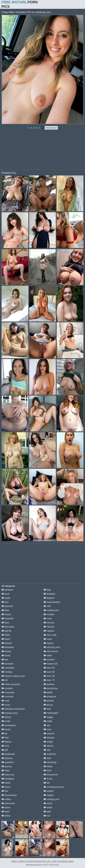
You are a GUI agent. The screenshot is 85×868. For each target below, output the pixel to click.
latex (6, 812)
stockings (50, 762)
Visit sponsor (51, 128)
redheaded (51, 713)
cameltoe (8, 668)
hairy (6, 771)
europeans (9, 725)
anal (5, 594)
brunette (7, 664)
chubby (7, 672)
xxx (47, 816)
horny (6, 787)
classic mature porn (13, 676)
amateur (7, 590)
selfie (48, 721)
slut (47, 750)
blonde (7, 643)
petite (48, 692)
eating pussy (10, 713)
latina (6, 816)
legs (47, 590)
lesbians (49, 594)
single (48, 742)
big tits (6, 631)
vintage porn (52, 799)
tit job (48, 779)
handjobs (8, 779)
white (48, 807)
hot (5, 791)
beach (6, 614)
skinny (48, 746)
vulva (48, 803)
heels (6, 783)
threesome (51, 775)
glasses (7, 758)
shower (49, 738)
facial (6, 729)
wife (47, 812)
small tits (50, 754)
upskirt (49, 791)
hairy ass (8, 775)
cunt (5, 701)
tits (47, 783)
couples (7, 688)
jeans (6, 807)
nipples (49, 631)
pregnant (50, 697)
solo (47, 758)
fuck (5, 746)
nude (48, 639)
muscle (49, 623)
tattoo (48, 766)
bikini (6, 635)
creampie (8, 692)
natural (49, 627)
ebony (6, 717)
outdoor (49, 660)
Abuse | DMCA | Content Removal (27, 861)
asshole (7, 606)
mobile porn (51, 610)
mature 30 (50, 664)
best (5, 623)
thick (48, 771)
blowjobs (8, 647)
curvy (6, 705)
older (48, 655)
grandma (8, 762)
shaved (49, 734)
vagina (49, 795)
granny (7, 766)
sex (47, 725)
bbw (5, 610)
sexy (48, 729)
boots (6, 655)
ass (5, 602)
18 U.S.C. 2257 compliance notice (58, 861)
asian (6, 598)
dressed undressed (13, 709)
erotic (6, 721)
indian (6, 799)
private (49, 701)
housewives (9, 795)
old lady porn (52, 647)
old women (51, 651)
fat (4, 734)
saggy (48, 717)
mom (48, 619)
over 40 (49, 668)
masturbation (52, 602)
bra (5, 660)
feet (5, 738)
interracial (8, 803)
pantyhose (51, 688)
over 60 (49, 676)
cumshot (8, 697)
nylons (49, 643)
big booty (8, 627)
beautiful (8, 619)
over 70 (49, 680)
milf (47, 606)
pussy (48, 705)
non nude (50, 635)
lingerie (49, 598)
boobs (6, 651)
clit (5, 680)
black (6, 639)
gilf (5, 750)
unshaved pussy (54, 787)
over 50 (49, 672)
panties (49, 684)
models (49, 614)
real (47, 709)
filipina (6, 742)
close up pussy (11, 684)
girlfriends (8, 754)
